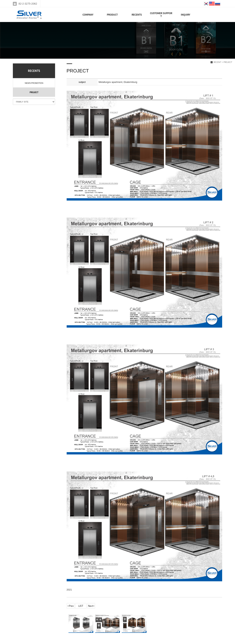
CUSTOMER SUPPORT (161, 15)
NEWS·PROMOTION (34, 83)
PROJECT (34, 92)
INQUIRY (186, 15)
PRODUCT (112, 15)
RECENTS (137, 15)
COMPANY (88, 15)
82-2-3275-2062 (28, 4)
